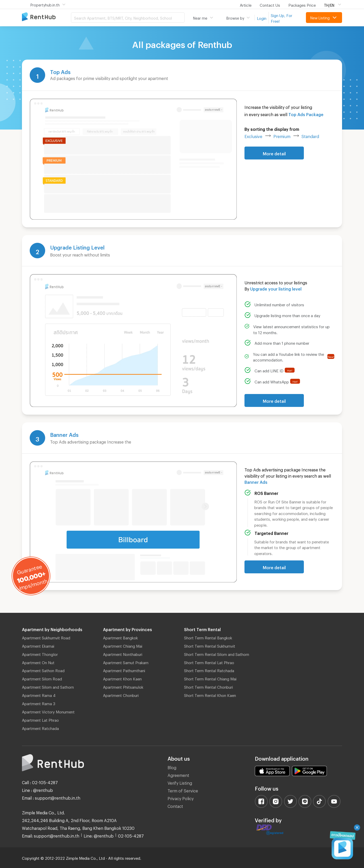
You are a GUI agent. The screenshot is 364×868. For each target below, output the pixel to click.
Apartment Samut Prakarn (126, 662)
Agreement (178, 774)
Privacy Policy (181, 798)
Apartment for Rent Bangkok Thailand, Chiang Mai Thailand (46, 17)
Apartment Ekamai (38, 645)
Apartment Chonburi (121, 695)
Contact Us (270, 4)
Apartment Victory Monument (48, 711)
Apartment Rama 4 (39, 695)
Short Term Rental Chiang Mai (210, 678)
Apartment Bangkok (120, 637)
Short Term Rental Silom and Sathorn (217, 654)
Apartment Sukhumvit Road (46, 637)
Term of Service (183, 790)
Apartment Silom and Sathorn (48, 686)
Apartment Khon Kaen (122, 678)
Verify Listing (180, 782)
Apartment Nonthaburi (123, 654)
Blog (172, 767)
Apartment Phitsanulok (123, 686)
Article (246, 4)
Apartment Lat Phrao (40, 719)
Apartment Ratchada (40, 728)
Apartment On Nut (38, 662)
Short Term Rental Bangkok (208, 637)
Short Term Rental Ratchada (209, 670)
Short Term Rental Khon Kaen (210, 695)
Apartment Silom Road (42, 678)
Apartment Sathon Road (43, 670)
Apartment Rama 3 (39, 703)
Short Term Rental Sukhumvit (210, 645)
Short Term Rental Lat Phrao (209, 662)
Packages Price (302, 4)
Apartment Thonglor (40, 654)
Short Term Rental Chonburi (208, 686)
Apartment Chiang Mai (123, 645)
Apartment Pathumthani (124, 670)
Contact (175, 805)
